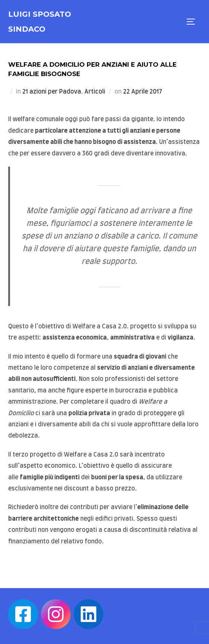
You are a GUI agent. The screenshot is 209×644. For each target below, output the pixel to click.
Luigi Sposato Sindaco (40, 22)
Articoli (95, 92)
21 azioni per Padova (52, 92)
